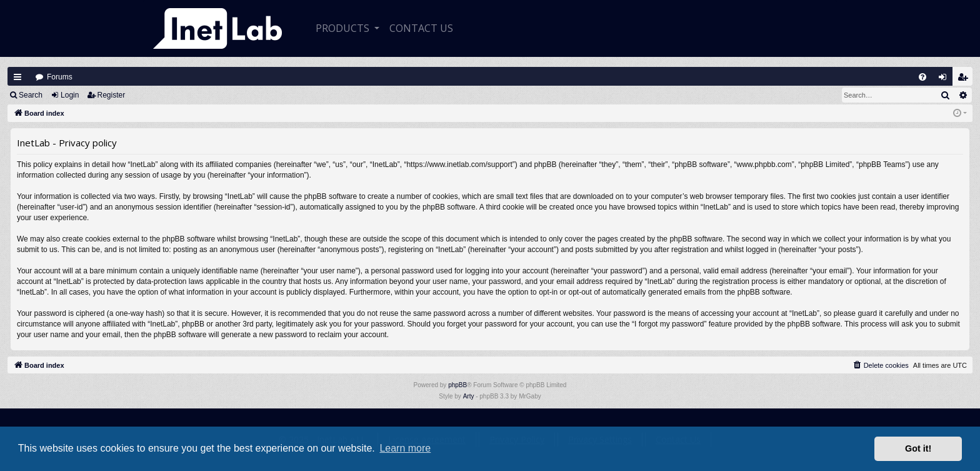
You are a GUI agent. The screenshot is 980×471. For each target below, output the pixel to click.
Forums (60, 77)
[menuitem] (922, 77)
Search (31, 95)
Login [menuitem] (946, 80)
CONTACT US (421, 28)
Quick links (17, 77)
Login (70, 95)
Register (112, 95)
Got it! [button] (918, 448)
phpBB (457, 385)
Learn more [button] (405, 448)
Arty (469, 396)
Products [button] (344, 28)
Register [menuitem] (966, 80)
